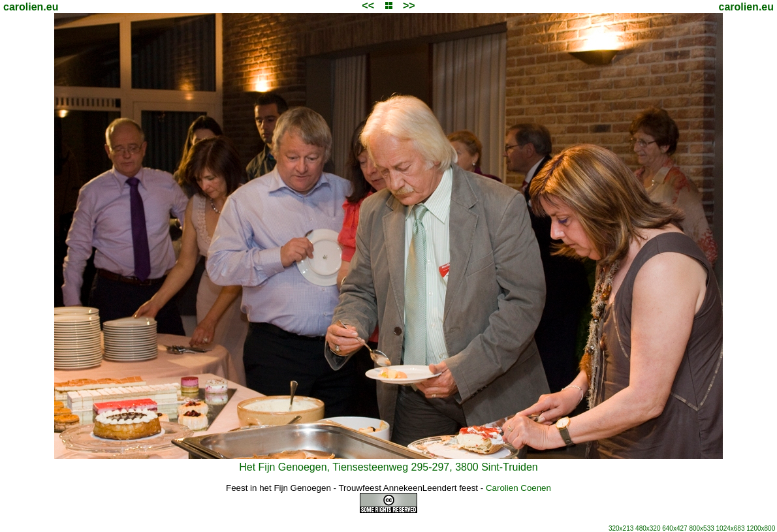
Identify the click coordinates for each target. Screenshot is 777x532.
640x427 (674, 528)
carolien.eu (31, 7)
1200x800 (761, 528)
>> (409, 6)
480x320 (648, 528)
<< (368, 6)
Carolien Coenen (518, 488)
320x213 (621, 528)
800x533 (701, 528)
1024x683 (731, 528)
